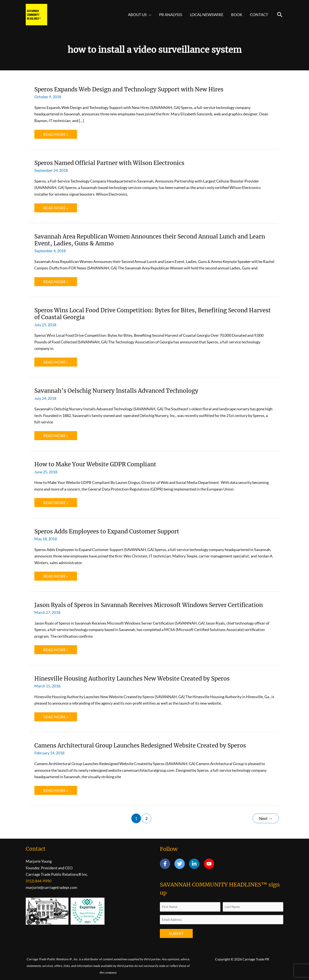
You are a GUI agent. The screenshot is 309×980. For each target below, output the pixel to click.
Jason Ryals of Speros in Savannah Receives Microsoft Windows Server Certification (149, 605)
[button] (149, 15)
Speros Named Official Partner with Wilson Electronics (109, 163)
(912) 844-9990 (39, 881)
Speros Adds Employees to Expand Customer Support (107, 531)
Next (266, 818)
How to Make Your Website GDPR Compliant (95, 464)
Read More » (56, 135)
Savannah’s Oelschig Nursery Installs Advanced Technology (116, 391)
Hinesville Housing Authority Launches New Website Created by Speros (132, 679)
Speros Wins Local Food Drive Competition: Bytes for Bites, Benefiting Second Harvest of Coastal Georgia (153, 314)
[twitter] (181, 864)
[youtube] (210, 864)
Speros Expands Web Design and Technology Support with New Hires (129, 89)
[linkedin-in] (196, 864)
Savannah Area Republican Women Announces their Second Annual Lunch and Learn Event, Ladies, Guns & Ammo (150, 240)
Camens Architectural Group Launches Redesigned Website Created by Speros (140, 745)
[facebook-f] (167, 864)
